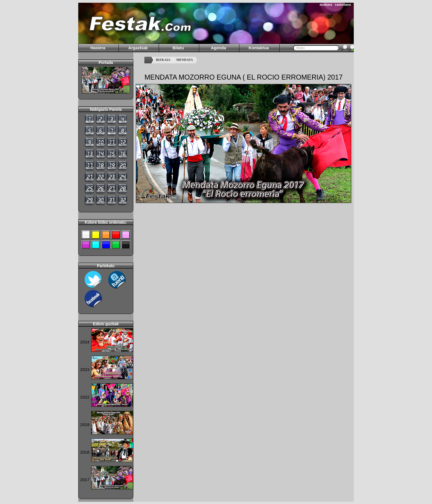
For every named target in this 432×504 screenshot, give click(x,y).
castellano (343, 5)
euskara (326, 5)
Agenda (218, 48)
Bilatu (178, 48)
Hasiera (98, 48)
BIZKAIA (163, 60)
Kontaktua (259, 48)
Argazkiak (138, 48)
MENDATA (185, 60)
